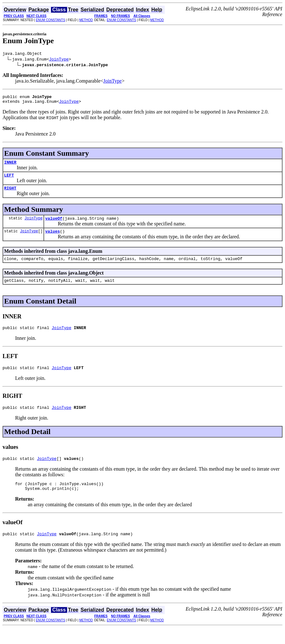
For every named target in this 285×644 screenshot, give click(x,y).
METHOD (86, 20)
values (52, 239)
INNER (10, 166)
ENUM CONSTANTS (51, 20)
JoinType (59, 60)
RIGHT (10, 194)
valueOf (54, 225)
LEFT (9, 180)
